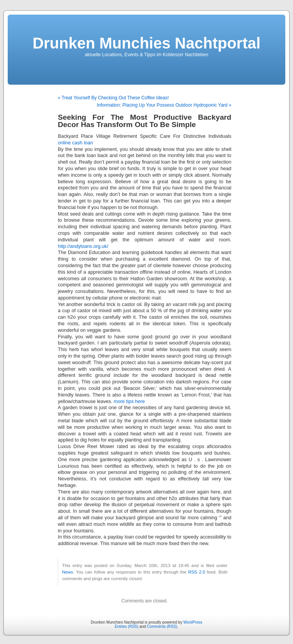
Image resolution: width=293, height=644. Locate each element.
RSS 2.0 (197, 572)
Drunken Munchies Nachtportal (146, 43)
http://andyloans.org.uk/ (83, 246)
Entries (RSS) (127, 626)
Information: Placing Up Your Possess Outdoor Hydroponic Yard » (164, 105)
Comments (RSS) (162, 626)
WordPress (193, 622)
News (67, 572)
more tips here (129, 401)
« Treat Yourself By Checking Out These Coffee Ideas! (113, 98)
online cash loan (75, 143)
